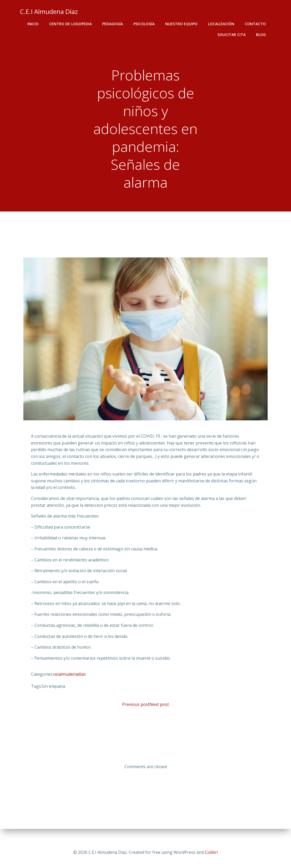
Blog (261, 35)
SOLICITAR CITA (232, 35)
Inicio (33, 24)
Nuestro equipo (182, 24)
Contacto (256, 24)
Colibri (211, 852)
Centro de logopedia (71, 24)
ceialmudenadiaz (70, 677)
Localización (222, 24)
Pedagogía (113, 24)
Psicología (145, 24)
